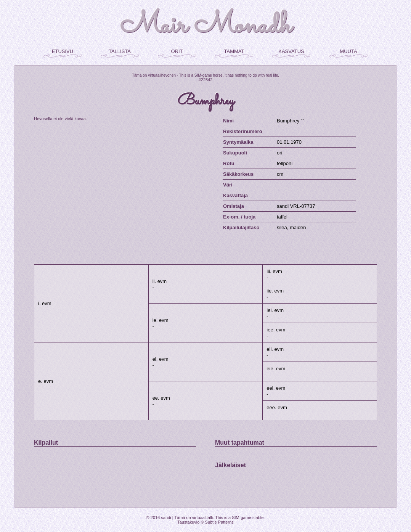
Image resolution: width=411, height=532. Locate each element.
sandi (166, 518)
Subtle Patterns (219, 522)
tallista (120, 51)
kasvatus (291, 51)
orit (177, 51)
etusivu (63, 51)
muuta (348, 51)
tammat (234, 51)
